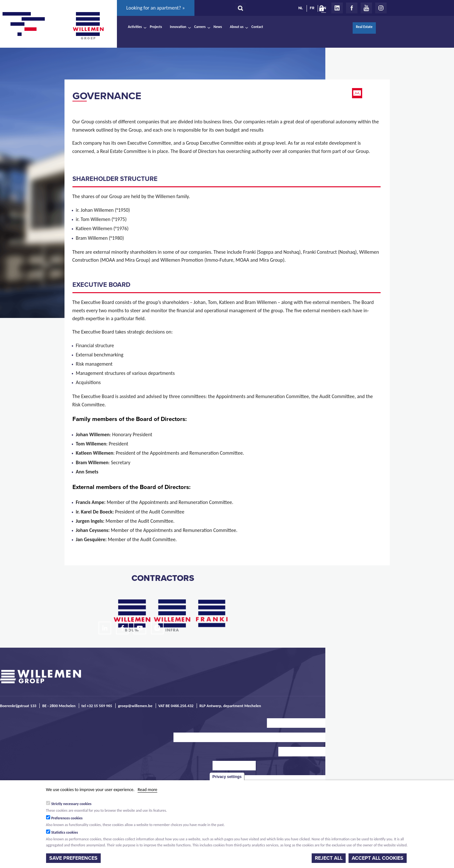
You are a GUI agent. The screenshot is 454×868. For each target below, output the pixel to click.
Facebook (352, 8)
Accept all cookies (378, 858)
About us (237, 27)
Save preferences (73, 858)
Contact (257, 27)
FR (312, 8)
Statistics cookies (64, 832)
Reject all (329, 858)
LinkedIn (337, 8)
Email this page (358, 93)
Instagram (381, 8)
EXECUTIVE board (101, 285)
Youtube (366, 8)
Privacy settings (227, 777)
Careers (200, 27)
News (218, 27)
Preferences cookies (67, 818)
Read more (147, 790)
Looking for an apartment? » (156, 8)
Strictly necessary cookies (71, 804)
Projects (156, 27)
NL (301, 8)
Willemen (88, 26)
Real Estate (364, 27)
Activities (135, 27)
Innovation (178, 27)
